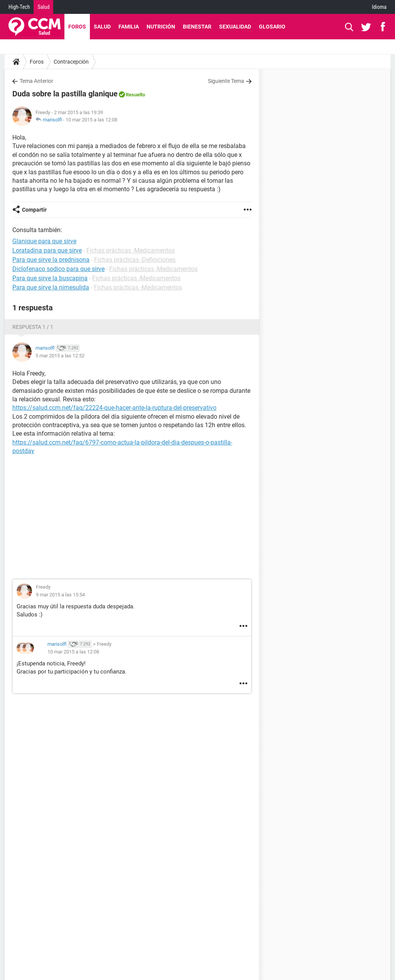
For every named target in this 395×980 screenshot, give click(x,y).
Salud (43, 7)
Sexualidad (235, 27)
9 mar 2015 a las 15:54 (60, 595)
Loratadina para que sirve (47, 250)
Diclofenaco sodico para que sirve (58, 269)
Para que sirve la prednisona (51, 260)
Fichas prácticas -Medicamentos (131, 250)
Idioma (379, 7)
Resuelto (135, 95)
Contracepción (71, 62)
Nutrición (161, 27)
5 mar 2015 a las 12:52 (60, 356)
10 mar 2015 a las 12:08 (91, 120)
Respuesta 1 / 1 (33, 327)
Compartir (34, 210)
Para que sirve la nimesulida (51, 287)
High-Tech (19, 7)
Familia (129, 27)
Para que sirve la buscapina (50, 278)
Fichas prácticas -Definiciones (135, 260)
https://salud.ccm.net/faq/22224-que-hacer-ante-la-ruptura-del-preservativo (114, 408)
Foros (77, 27)
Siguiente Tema (226, 81)
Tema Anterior (36, 81)
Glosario (272, 27)
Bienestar (197, 27)
